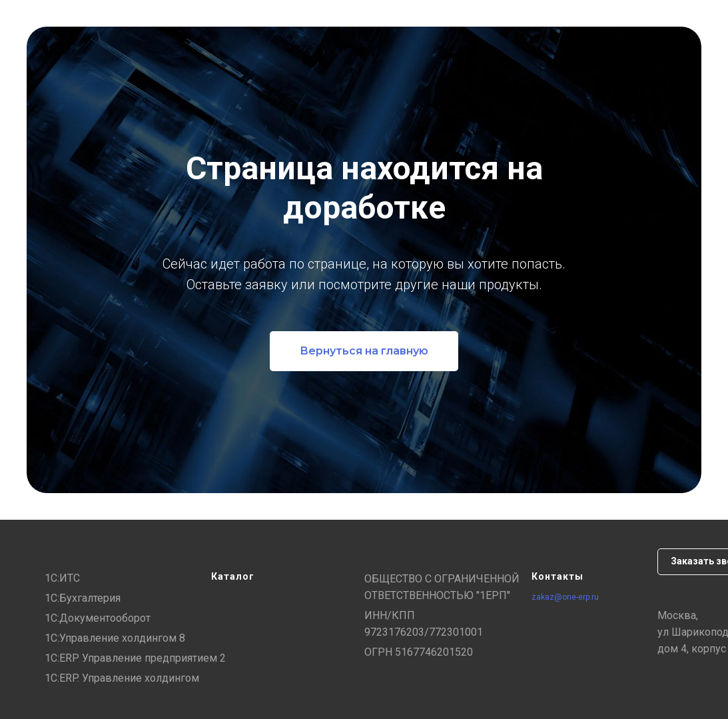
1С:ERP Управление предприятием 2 (135, 658)
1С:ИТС (62, 578)
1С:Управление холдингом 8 (115, 638)
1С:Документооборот (98, 618)
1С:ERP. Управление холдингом (122, 678)
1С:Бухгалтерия (83, 598)
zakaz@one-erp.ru (565, 597)
